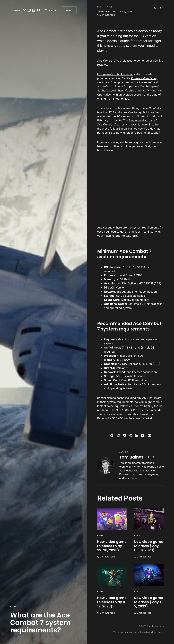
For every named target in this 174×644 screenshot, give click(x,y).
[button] (51, 10)
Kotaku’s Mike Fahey (144, 78)
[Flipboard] (33, 10)
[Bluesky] (24, 10)
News (13, 607)
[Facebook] (38, 10)
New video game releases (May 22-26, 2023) (112, 546)
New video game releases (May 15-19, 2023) (149, 546)
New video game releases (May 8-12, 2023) (112, 602)
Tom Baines (131, 457)
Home (100, 7)
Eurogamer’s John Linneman (115, 74)
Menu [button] (69, 10)
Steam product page (142, 120)
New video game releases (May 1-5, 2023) (149, 602)
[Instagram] (29, 10)
